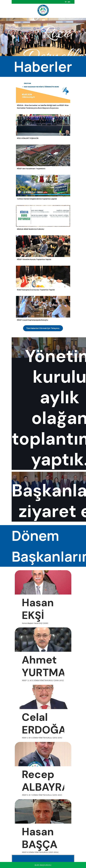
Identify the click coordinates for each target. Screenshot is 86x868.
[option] (43, 37)
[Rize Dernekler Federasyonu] (43, 10)
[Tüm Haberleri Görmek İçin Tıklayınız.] (43, 328)
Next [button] (83, 37)
